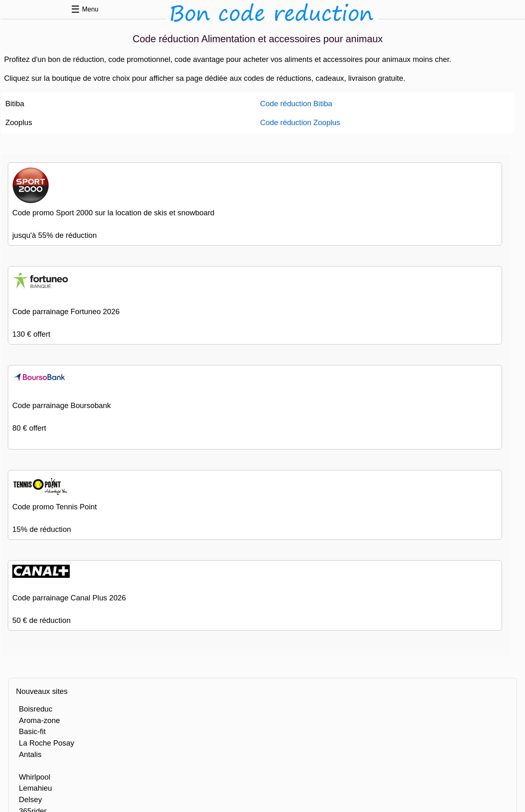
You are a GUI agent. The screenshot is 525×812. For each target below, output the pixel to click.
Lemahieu (35, 788)
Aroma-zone (39, 720)
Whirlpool (35, 777)
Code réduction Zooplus (300, 122)
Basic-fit (32, 731)
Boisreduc (36, 709)
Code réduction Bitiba (296, 104)
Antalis (30, 754)
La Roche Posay (47, 743)
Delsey (30, 799)
